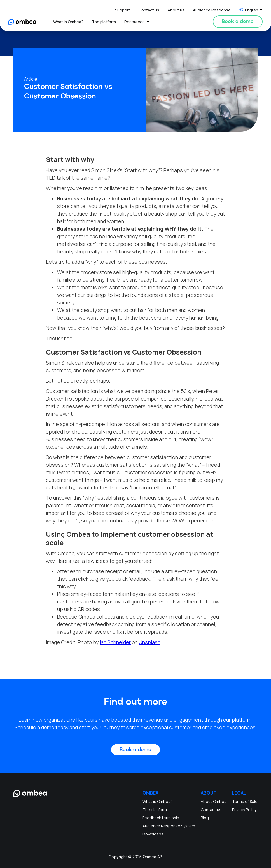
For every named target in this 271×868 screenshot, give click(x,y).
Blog (205, 818)
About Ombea (214, 801)
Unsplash (150, 642)
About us (176, 10)
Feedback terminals (161, 818)
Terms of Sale (245, 801)
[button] (251, 10)
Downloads (153, 834)
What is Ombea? (68, 22)
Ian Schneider (115, 642)
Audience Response (212, 10)
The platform (104, 22)
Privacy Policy (244, 810)
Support (123, 10)
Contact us (149, 10)
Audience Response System (169, 826)
